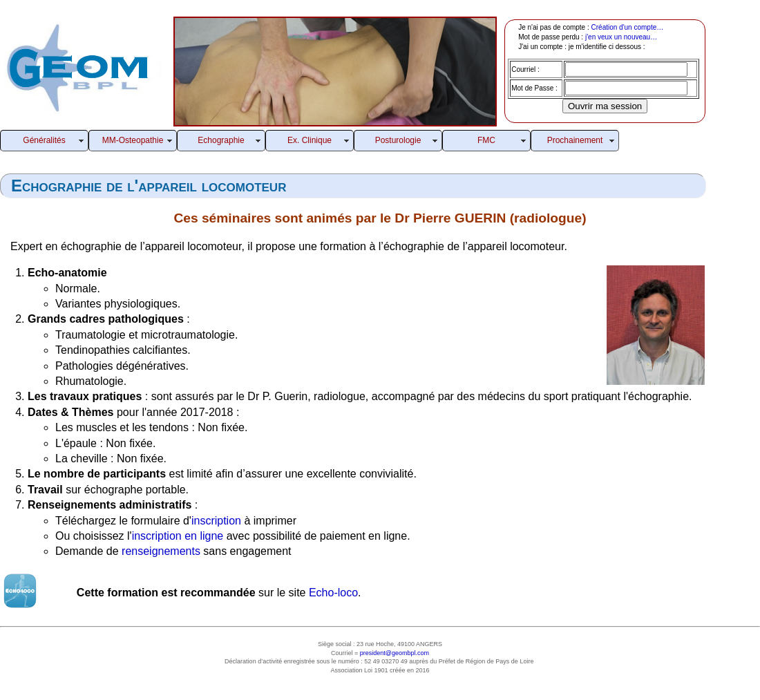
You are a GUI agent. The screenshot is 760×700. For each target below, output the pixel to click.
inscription (216, 521)
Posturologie (398, 140)
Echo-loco (333, 593)
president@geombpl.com (395, 653)
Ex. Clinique (310, 140)
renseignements (161, 551)
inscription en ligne (178, 536)
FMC (486, 140)
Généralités (44, 140)
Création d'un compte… (628, 27)
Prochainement (575, 140)
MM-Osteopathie (133, 140)
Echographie (221, 140)
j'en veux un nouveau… (621, 37)
